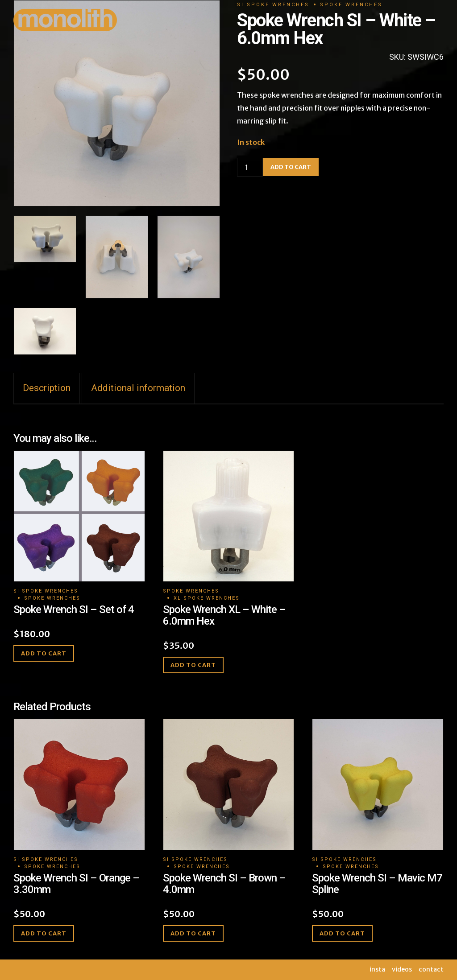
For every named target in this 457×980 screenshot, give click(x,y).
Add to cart (44, 653)
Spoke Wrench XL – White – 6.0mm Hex (224, 615)
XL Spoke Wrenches (207, 598)
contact (431, 969)
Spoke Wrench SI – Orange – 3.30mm (76, 884)
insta (377, 969)
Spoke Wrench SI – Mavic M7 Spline (377, 884)
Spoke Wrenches (52, 598)
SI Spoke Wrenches (46, 591)
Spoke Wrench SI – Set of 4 (74, 609)
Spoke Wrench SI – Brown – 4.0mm (224, 884)
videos (402, 969)
